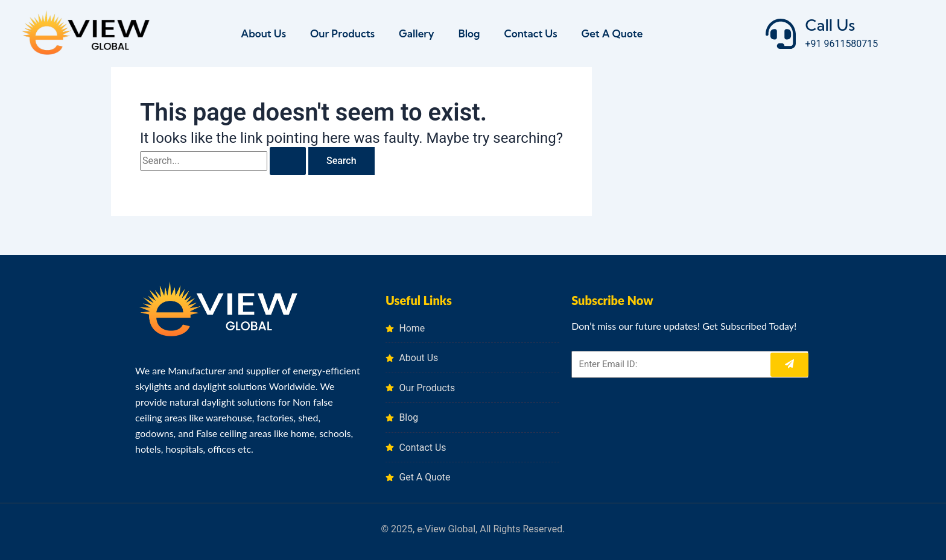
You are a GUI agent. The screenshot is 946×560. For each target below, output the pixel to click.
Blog (469, 33)
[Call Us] (781, 34)
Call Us (830, 25)
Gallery (417, 33)
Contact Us (530, 33)
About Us (263, 33)
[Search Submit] (288, 161)
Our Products (342, 33)
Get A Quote (612, 33)
